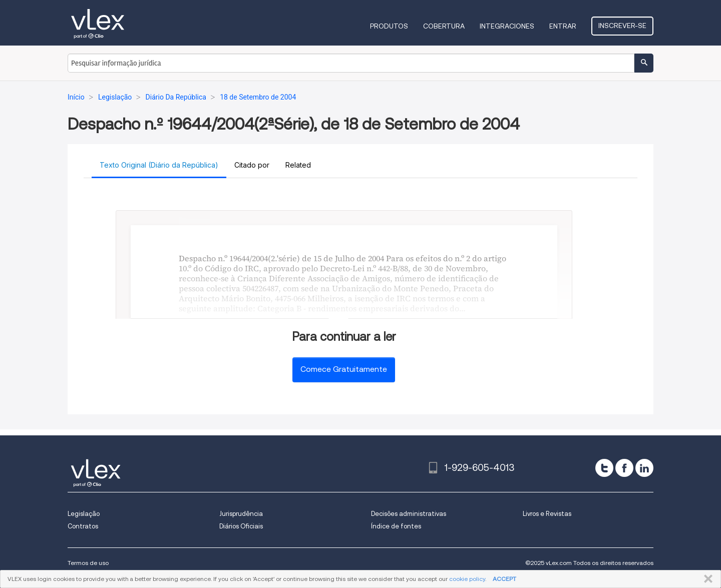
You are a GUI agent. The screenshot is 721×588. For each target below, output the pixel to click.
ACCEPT (504, 579)
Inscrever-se (622, 26)
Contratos (83, 526)
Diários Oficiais (241, 526)
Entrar (563, 26)
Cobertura (444, 26)
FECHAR (706, 579)
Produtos (389, 26)
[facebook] (624, 468)
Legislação (84, 514)
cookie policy (467, 579)
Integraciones (507, 26)
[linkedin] (644, 468)
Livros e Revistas (547, 514)
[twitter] (604, 468)
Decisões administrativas (409, 514)
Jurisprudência (241, 514)
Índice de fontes (396, 526)
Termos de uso (88, 563)
